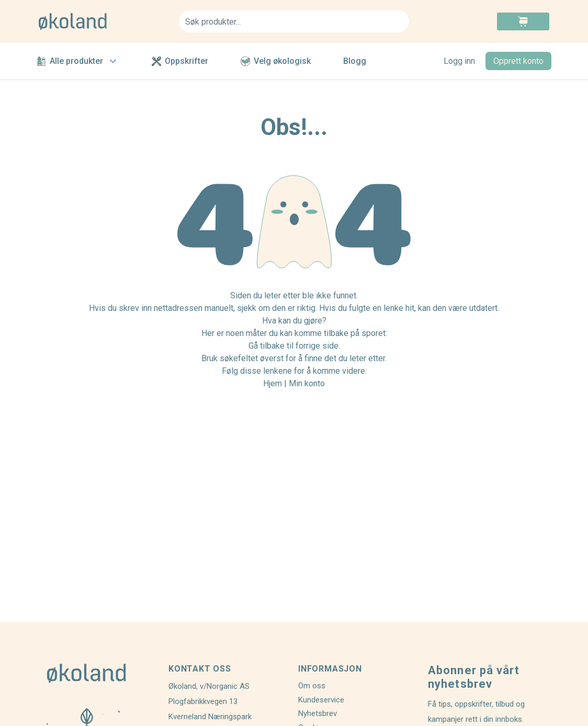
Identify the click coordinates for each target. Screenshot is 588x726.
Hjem (273, 383)
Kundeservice (321, 700)
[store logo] (103, 21)
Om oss (312, 686)
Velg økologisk (276, 61)
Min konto (307, 383)
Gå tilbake (267, 346)
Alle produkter (78, 61)
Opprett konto (518, 61)
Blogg (355, 61)
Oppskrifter (180, 61)
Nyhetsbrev (318, 713)
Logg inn (459, 61)
